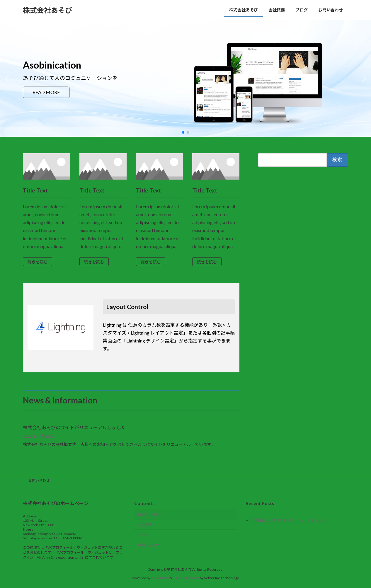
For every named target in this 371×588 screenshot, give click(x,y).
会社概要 (145, 525)
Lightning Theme (186, 578)
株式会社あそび (150, 514)
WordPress (160, 578)
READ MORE (46, 92)
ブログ (143, 535)
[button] (183, 132)
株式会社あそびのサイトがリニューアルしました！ (77, 427)
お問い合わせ (39, 480)
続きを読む (38, 262)
